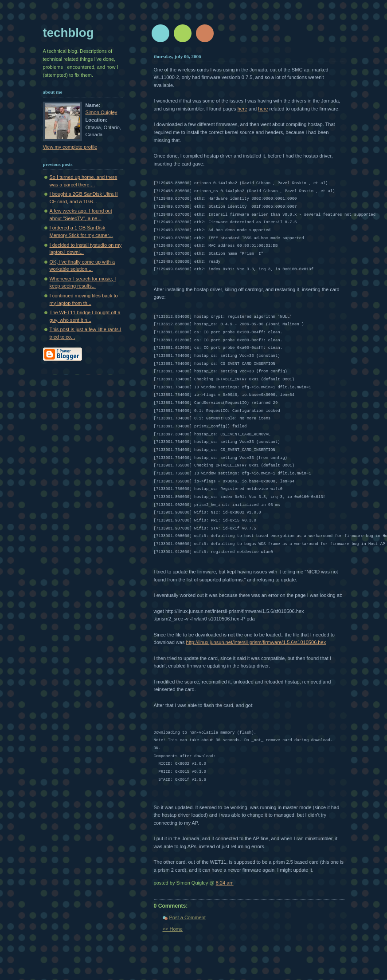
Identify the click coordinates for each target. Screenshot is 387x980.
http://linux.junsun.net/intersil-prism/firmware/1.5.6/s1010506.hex (256, 642)
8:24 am (225, 883)
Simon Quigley (102, 112)
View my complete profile (70, 147)
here (242, 109)
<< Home (173, 929)
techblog (68, 33)
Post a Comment (188, 917)
